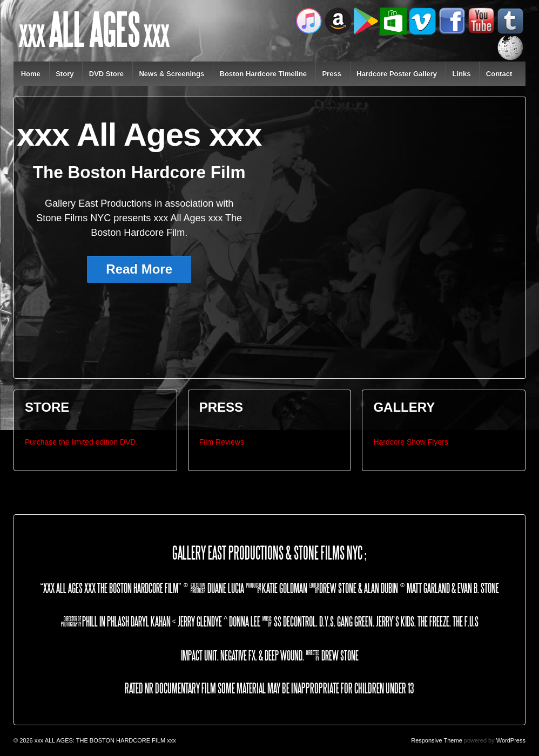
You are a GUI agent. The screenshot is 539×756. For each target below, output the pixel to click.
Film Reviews (222, 442)
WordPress (511, 740)
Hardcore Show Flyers (411, 442)
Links (461, 74)
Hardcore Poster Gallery (397, 74)
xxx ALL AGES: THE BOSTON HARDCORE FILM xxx (105, 740)
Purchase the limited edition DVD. (81, 442)
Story (65, 74)
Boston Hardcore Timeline (264, 74)
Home (31, 74)
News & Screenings (171, 74)
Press (331, 74)
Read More (139, 269)
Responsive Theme (437, 740)
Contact (499, 74)
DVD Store (106, 74)
